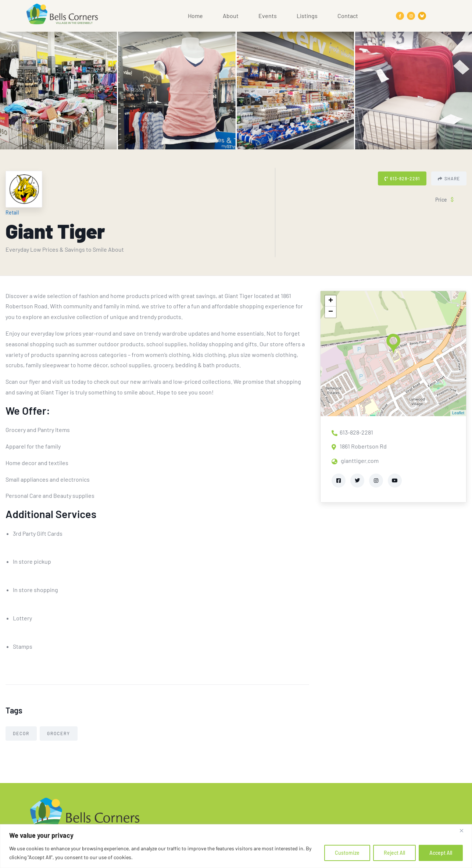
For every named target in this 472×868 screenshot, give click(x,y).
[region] (236, 846)
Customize (347, 853)
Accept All (441, 853)
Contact (348, 16)
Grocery (59, 733)
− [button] (331, 312)
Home (195, 16)
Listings (307, 16)
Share (449, 178)
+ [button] (331, 301)
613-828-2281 (402, 178)
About (231, 16)
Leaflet (458, 413)
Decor (21, 733)
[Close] (464, 830)
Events (268, 16)
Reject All (394, 853)
